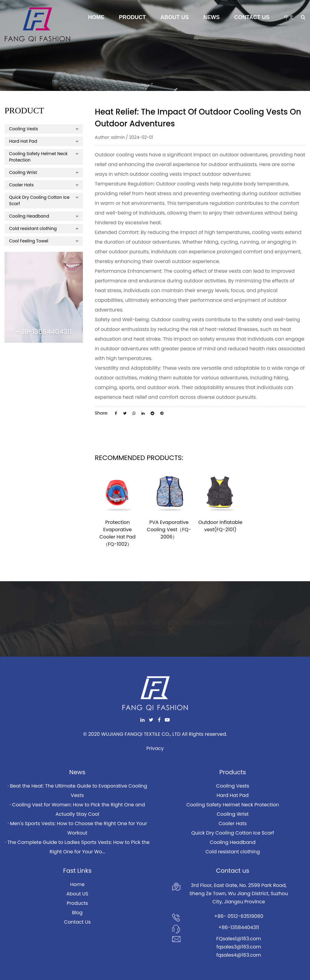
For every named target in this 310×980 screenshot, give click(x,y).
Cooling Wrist (44, 172)
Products (77, 903)
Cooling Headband (44, 216)
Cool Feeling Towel (44, 241)
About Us (175, 17)
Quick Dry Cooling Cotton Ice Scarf (44, 200)
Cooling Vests (44, 129)
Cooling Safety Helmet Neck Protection (44, 157)
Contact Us (252, 17)
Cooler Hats (44, 185)
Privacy (155, 748)
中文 (289, 17)
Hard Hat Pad (44, 141)
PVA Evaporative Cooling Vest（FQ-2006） (169, 530)
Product (132, 17)
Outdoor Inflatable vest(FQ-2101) (220, 526)
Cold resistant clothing (44, 228)
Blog (77, 913)
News (211, 17)
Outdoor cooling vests (178, 320)
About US (77, 894)
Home (96, 17)
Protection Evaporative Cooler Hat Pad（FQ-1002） (118, 533)
